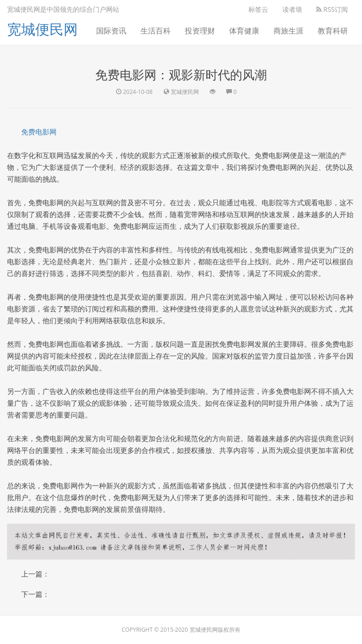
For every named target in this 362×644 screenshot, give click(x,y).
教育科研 (333, 31)
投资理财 (200, 31)
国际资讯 (111, 31)
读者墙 (292, 9)
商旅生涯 (288, 31)
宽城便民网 (42, 29)
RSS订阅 (332, 9)
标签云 (258, 9)
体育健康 (244, 31)
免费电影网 (39, 132)
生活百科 (156, 31)
